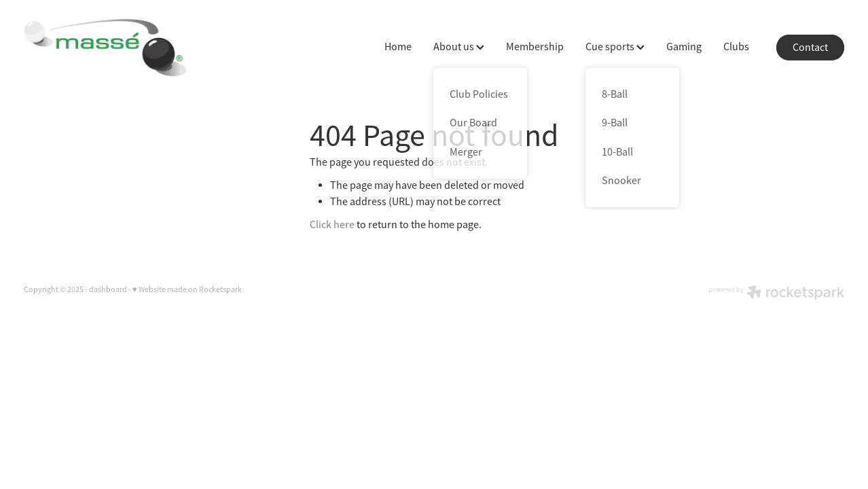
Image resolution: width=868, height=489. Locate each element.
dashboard (108, 289)
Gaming (684, 47)
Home (398, 47)
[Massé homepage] (106, 48)
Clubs (736, 47)
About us (459, 47)
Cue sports (615, 47)
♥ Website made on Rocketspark (187, 289)
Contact (810, 48)
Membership (535, 47)
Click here (332, 225)
